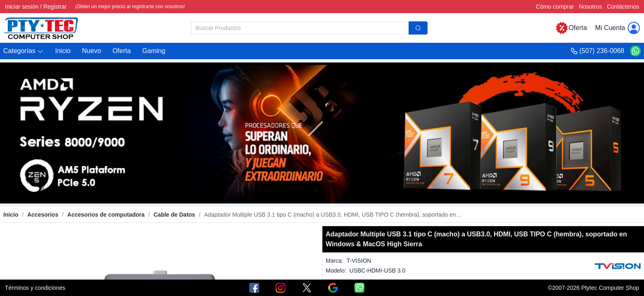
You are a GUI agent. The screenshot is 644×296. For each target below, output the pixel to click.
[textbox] (300, 28)
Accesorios (43, 215)
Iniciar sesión (22, 7)
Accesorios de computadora (106, 215)
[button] (23, 51)
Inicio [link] (11, 215)
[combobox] (309, 28)
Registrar (55, 7)
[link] (43, 215)
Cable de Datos (174, 215)
